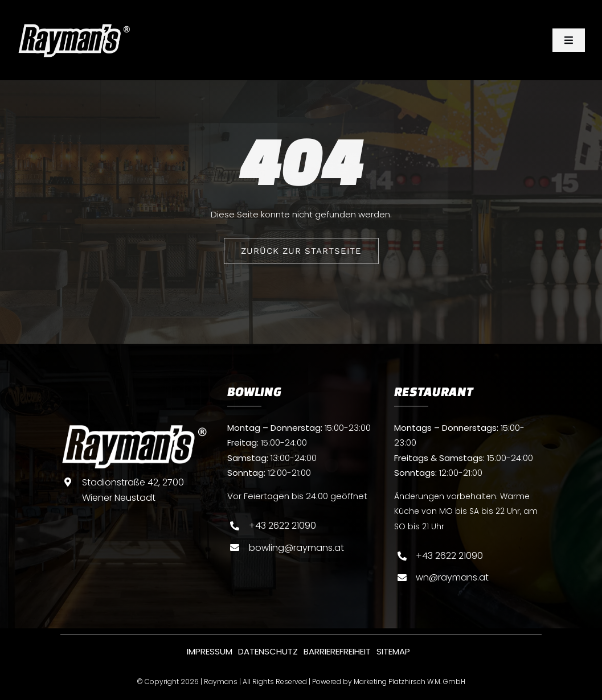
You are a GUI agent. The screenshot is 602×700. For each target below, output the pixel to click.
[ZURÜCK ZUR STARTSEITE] (301, 251)
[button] (25, 675)
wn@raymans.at (452, 577)
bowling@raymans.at (296, 548)
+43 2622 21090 (282, 526)
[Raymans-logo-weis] (74, 27)
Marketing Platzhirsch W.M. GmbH (409, 682)
